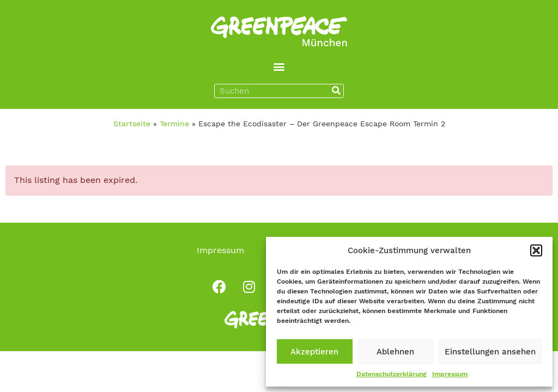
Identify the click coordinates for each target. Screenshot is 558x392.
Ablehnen (395, 352)
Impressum (450, 374)
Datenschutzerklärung (392, 374)
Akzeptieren (314, 352)
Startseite (132, 124)
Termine (174, 124)
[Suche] (336, 91)
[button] (536, 250)
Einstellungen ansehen (490, 352)
